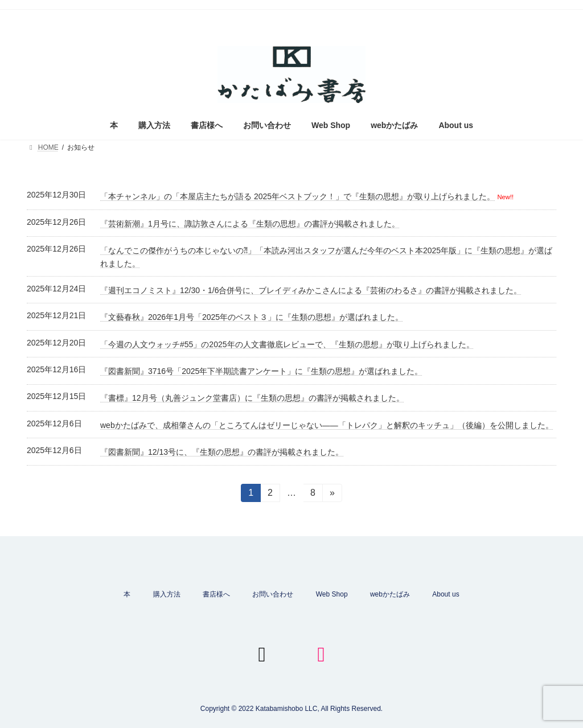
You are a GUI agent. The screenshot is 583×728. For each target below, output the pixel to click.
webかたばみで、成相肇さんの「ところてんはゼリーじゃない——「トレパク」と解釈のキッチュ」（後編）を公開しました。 (327, 425)
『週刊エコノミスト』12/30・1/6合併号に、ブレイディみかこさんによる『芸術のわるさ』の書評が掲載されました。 (311, 290)
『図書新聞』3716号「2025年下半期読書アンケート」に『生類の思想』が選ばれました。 (261, 371)
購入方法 (167, 594)
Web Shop (332, 594)
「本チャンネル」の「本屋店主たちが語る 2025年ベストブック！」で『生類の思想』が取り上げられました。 (297, 196)
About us (446, 594)
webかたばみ (390, 594)
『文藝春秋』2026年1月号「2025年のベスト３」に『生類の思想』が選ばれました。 (252, 317)
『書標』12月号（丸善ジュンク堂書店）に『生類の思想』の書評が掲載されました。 (252, 398)
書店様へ (216, 594)
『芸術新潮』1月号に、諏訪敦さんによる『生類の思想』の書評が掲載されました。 (250, 224)
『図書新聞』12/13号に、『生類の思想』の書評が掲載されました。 (222, 452)
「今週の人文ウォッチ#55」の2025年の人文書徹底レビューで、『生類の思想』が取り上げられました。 (287, 344)
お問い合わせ (273, 594)
